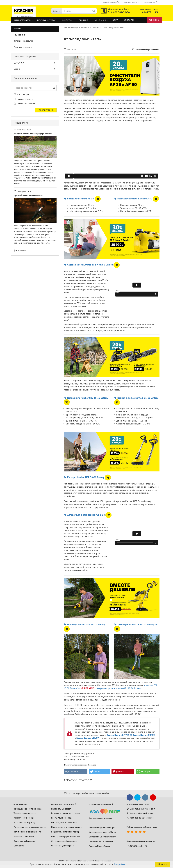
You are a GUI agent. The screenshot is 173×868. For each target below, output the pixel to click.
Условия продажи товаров (25, 813)
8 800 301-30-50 (120, 12)
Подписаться (46, 110)
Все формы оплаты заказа (100, 818)
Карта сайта (19, 846)
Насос (90, 765)
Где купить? (19, 63)
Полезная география (23, 47)
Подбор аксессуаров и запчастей (66, 836)
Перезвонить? (150, 2)
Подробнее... (121, 864)
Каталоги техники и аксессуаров (65, 813)
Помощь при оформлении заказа (28, 809)
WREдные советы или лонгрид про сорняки (33, 134)
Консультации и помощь (62, 818)
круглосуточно (141, 841)
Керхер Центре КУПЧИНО (119, 735)
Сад (94, 765)
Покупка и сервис (46, 20)
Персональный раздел (61, 809)
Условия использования (24, 836)
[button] (76, 772)
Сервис (17, 69)
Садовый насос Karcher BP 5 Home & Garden (88, 265)
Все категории (22, 94)
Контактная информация (24, 841)
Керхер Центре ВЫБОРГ (88, 738)
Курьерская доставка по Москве (103, 832)
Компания (100, 20)
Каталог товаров (22, 20)
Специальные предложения (147, 49)
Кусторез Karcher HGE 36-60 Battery (84, 477)
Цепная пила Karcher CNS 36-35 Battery (136, 398)
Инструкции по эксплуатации (64, 822)
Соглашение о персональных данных (30, 827)
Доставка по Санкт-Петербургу (102, 837)
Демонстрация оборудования (64, 841)
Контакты (129, 20)
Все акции (154, 20)
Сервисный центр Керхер (62, 846)
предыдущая (72, 780)
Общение (84, 20)
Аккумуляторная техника (76, 765)
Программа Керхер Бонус (25, 822)
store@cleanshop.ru (137, 846)
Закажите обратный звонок (140, 813)
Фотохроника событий (24, 41)
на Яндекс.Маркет (142, 827)
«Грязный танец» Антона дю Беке (28, 195)
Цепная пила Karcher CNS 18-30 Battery (86, 398)
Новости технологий (24, 104)
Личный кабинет (110, 2)
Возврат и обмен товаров (24, 818)
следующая (84, 780)
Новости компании (23, 99)
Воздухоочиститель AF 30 (79, 199)
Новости (17, 29)
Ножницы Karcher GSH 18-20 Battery (84, 624)
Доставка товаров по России (101, 841)
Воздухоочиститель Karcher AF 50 (133, 199)
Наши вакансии (20, 35)
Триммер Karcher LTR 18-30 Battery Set (136, 624)
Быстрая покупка (131, 2)
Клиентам (67, 20)
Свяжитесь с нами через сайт (141, 809)
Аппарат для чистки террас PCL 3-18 (84, 515)
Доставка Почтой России (100, 846)
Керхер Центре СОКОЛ (144, 735)
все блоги (22, 251)
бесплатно (140, 818)
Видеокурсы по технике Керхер (65, 832)
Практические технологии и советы (67, 827)
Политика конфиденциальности (27, 832)
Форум (116, 20)
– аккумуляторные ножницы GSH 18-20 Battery (118, 688)
